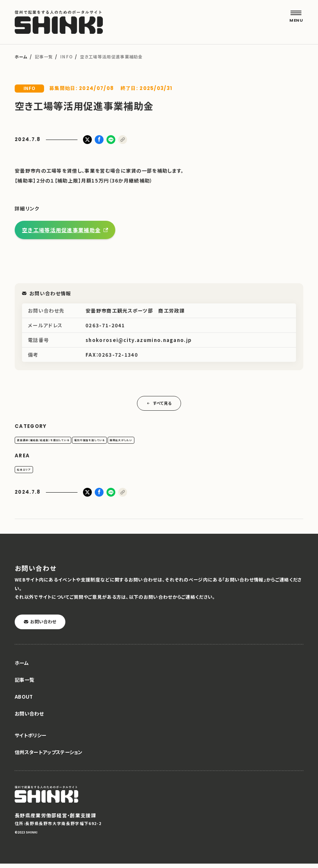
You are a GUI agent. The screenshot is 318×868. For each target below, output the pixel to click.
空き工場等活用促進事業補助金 (61, 230)
